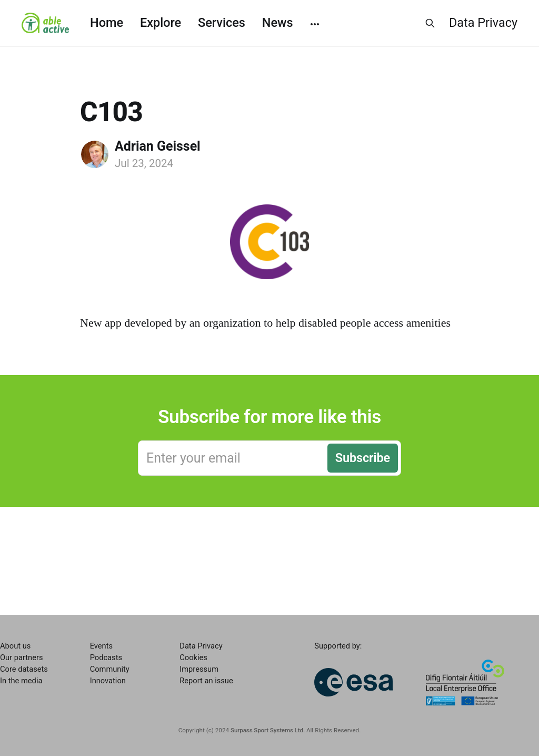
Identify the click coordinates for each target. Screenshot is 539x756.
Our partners (21, 657)
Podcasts (106, 657)
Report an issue (206, 681)
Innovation (108, 681)
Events (101, 646)
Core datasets (24, 669)
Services (222, 23)
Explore (161, 23)
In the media (21, 681)
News (278, 23)
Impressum (199, 669)
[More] (315, 23)
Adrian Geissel (158, 146)
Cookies (193, 657)
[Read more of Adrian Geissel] (95, 154)
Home (107, 23)
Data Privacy (483, 23)
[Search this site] (430, 23)
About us (15, 646)
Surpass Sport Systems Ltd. (268, 730)
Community (110, 669)
